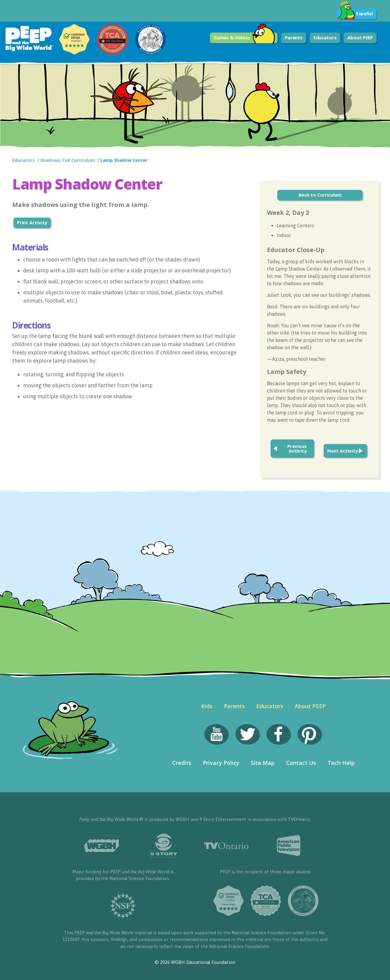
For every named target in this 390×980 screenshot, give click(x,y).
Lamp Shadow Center (124, 160)
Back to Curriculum (320, 195)
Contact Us (301, 763)
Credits (182, 763)
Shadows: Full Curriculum (68, 160)
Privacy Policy (221, 763)
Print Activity (32, 222)
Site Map (263, 763)
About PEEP (360, 37)
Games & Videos (245, 38)
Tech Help (341, 763)
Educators (325, 37)
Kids (207, 706)
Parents (294, 37)
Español (355, 14)
